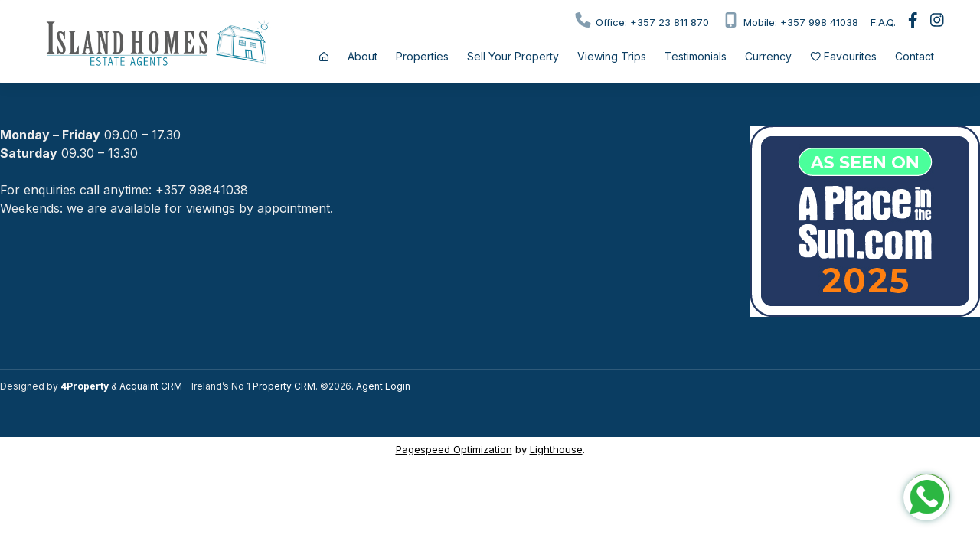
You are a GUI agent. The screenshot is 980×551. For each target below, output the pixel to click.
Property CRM (284, 386)
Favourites (843, 56)
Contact (915, 56)
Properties (422, 56)
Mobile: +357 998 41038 (790, 20)
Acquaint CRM (151, 386)
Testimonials (696, 56)
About (363, 56)
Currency (768, 56)
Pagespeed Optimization (454, 449)
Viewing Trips (612, 56)
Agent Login (383, 386)
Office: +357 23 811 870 (641, 20)
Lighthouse (556, 449)
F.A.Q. (883, 22)
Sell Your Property (513, 56)
